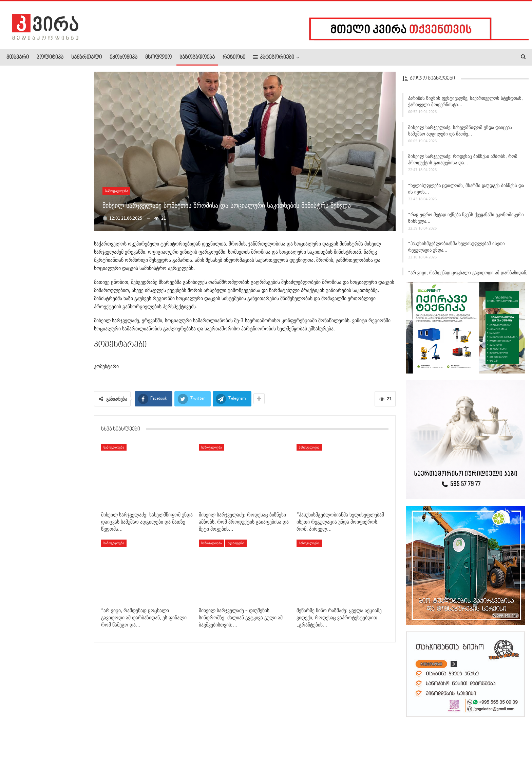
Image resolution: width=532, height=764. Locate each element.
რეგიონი (234, 57)
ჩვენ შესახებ (18, 738)
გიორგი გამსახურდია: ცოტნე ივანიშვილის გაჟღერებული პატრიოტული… (60, 386)
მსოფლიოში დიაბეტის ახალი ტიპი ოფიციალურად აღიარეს (61, 285)
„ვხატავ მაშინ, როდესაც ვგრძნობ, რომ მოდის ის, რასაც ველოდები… (60, 139)
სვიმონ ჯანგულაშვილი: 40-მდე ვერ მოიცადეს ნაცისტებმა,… (61, 208)
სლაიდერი (236, 543)
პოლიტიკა (50, 57)
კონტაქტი (78, 738)
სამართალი (87, 57)
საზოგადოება (197, 57)
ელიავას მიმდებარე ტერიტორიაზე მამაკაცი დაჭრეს (61, 321)
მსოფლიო (158, 57)
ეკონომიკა (123, 57)
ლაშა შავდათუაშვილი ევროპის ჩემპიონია (60, 351)
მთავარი (18, 57)
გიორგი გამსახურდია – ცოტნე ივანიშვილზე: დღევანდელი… (61, 175)
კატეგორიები (274, 57)
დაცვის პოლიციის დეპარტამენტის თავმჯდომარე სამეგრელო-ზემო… (57, 245)
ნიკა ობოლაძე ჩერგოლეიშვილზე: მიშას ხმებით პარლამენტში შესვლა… (62, 426)
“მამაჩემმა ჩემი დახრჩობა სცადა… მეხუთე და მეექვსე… (58, 102)
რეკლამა (50, 738)
